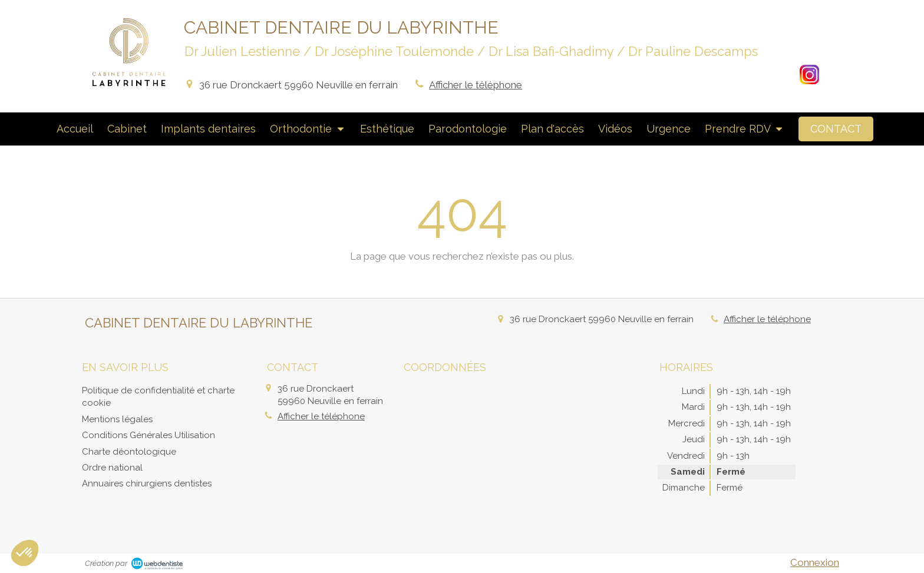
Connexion (815, 562)
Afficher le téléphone (476, 85)
